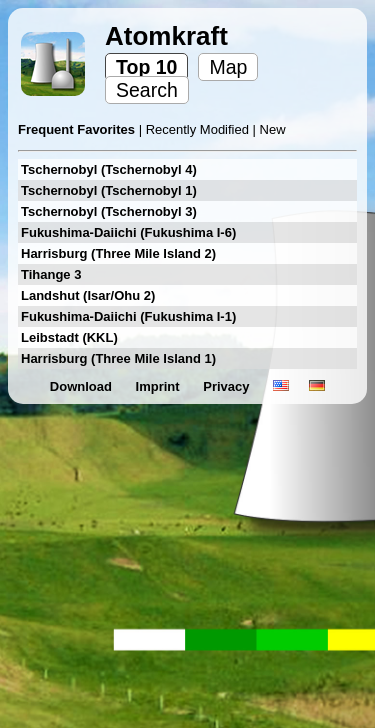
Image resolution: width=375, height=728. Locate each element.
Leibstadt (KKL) (69, 337)
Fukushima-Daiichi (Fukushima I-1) (128, 316)
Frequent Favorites (78, 129)
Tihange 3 (51, 274)
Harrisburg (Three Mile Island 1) (118, 358)
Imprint (160, 386)
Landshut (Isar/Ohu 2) (88, 295)
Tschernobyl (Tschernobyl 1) (109, 190)
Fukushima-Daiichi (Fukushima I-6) (128, 232)
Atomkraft (166, 36)
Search (147, 90)
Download (83, 386)
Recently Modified (199, 129)
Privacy (228, 386)
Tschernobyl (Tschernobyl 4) (109, 169)
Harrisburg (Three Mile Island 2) (118, 253)
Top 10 (146, 67)
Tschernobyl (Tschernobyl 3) (109, 211)
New (273, 129)
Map (228, 67)
